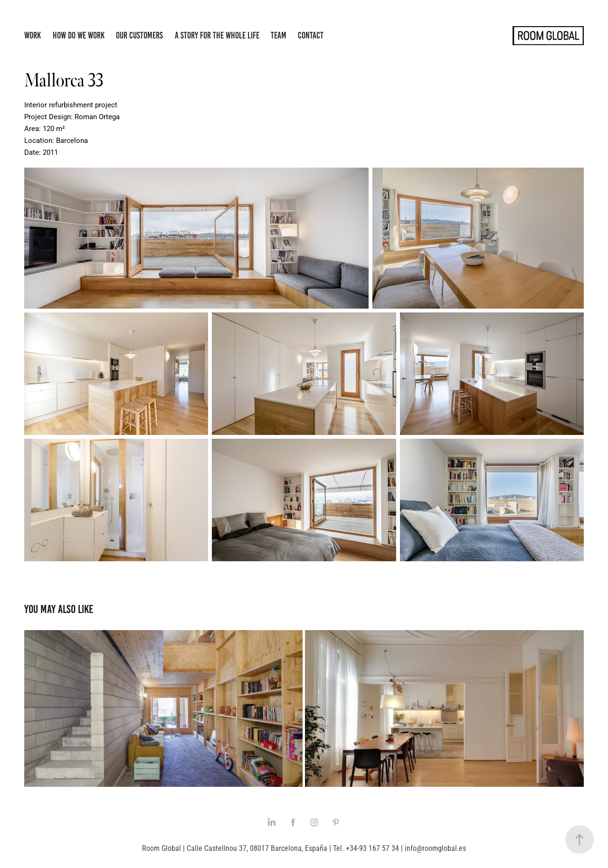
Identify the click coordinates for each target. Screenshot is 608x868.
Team (279, 35)
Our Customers (139, 35)
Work (33, 35)
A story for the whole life (217, 35)
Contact (311, 35)
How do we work (79, 35)
